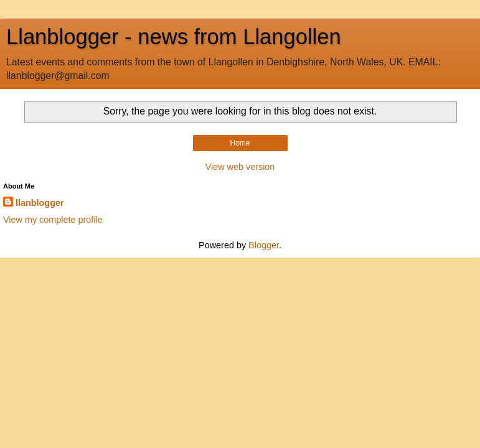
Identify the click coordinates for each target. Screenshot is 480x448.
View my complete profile (53, 220)
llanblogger (40, 203)
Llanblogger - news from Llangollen (174, 37)
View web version (240, 167)
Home (240, 143)
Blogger (264, 245)
